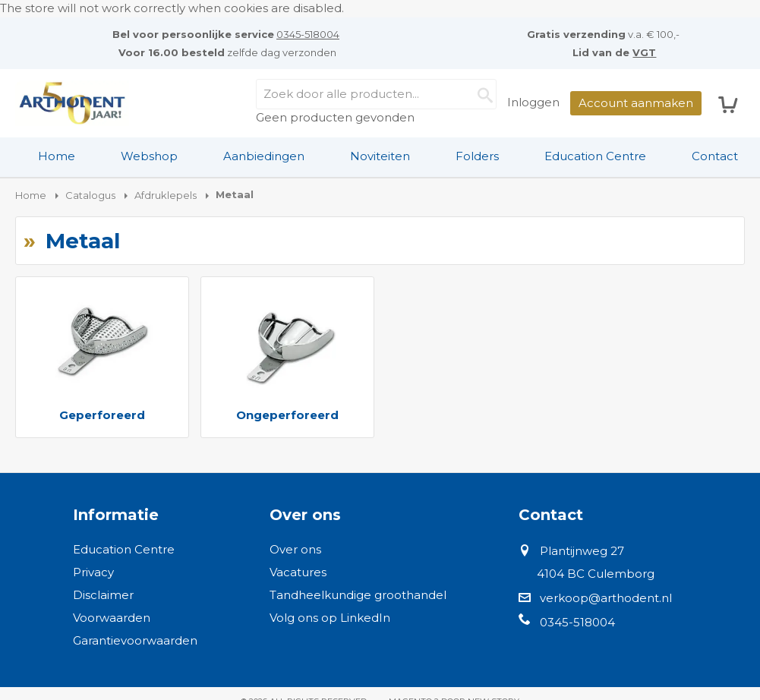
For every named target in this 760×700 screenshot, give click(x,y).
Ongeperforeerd (287, 415)
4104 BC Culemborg (596, 574)
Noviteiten (380, 156)
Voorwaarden (112, 618)
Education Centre (595, 156)
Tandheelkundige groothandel (358, 595)
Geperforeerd (102, 415)
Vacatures (298, 572)
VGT (644, 52)
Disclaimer (103, 595)
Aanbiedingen (264, 156)
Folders (477, 156)
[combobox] (376, 94)
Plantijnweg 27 (582, 551)
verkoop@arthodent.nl (606, 598)
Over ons (295, 549)
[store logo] (72, 103)
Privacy (93, 572)
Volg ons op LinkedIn (330, 618)
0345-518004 (308, 34)
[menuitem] (57, 156)
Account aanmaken (636, 103)
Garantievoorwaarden (135, 640)
